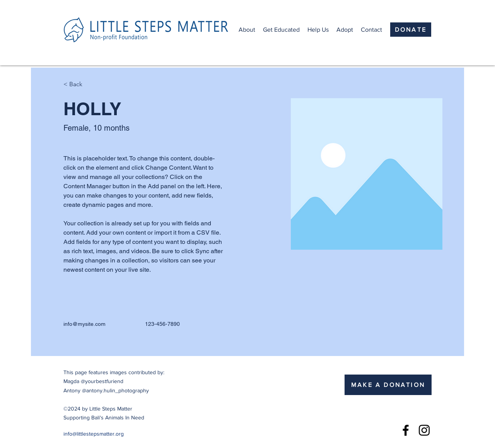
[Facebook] (406, 430)
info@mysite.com (84, 324)
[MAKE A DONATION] (388, 385)
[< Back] (79, 84)
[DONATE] (411, 30)
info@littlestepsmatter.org (94, 434)
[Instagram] (424, 430)
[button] (247, 30)
